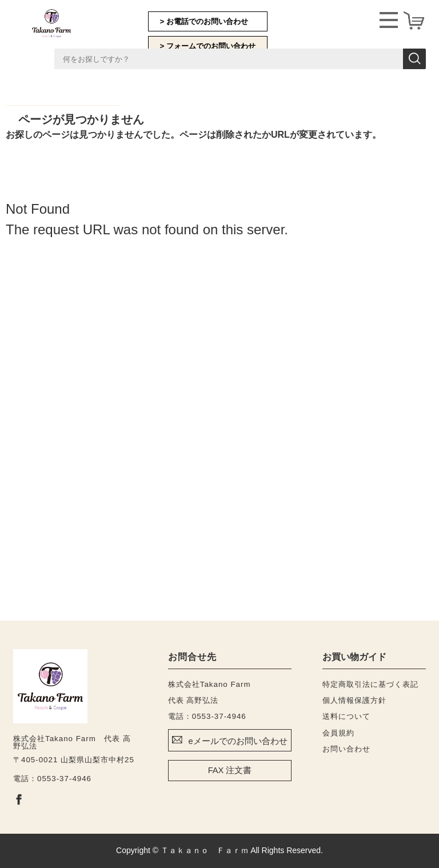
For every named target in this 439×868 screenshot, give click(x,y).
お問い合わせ (346, 749)
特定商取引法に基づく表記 (370, 684)
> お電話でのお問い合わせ (204, 21)
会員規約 (338, 733)
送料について (346, 716)
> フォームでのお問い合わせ (208, 46)
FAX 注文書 (230, 770)
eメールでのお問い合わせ (238, 741)
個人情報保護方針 (354, 700)
